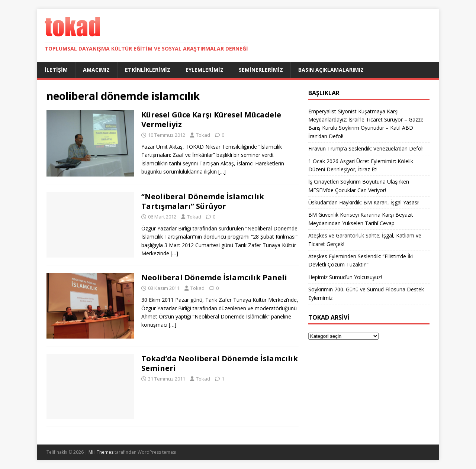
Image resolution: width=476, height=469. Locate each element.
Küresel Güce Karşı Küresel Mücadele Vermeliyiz (211, 119)
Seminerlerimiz (261, 70)
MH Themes (101, 452)
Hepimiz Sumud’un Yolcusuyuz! (345, 277)
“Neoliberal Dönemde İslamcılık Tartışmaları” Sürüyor (203, 201)
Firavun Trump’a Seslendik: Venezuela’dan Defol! (366, 148)
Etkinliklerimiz (148, 70)
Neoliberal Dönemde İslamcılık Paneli (214, 277)
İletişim (56, 70)
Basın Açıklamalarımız (331, 70)
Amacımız (96, 70)
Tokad (203, 135)
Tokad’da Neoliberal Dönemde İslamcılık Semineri (220, 363)
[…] (222, 172)
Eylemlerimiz (205, 70)
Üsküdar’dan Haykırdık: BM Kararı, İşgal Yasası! (364, 202)
